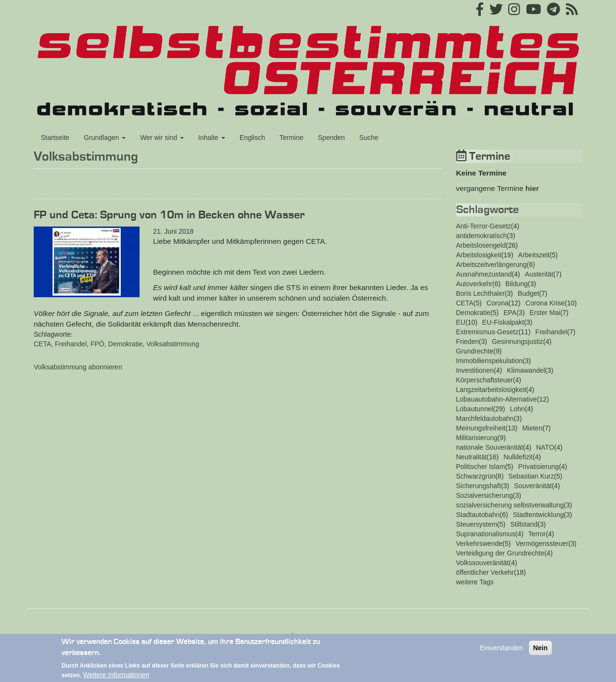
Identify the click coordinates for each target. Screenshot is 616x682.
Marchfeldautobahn (485, 418)
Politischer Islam (481, 467)
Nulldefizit (518, 457)
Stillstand (524, 524)
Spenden (332, 138)
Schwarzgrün (476, 476)
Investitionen (475, 370)
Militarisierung (477, 438)
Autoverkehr (474, 284)
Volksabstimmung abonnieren (78, 367)
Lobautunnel (475, 409)
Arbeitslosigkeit (479, 255)
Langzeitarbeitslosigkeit (491, 390)
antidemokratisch (482, 236)
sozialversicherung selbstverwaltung (510, 505)
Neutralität (472, 457)
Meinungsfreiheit (481, 428)
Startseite (55, 138)
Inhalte (212, 138)
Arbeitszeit (534, 255)
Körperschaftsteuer (485, 380)
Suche (369, 138)
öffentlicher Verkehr (485, 572)
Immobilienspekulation (490, 361)
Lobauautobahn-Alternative (497, 399)
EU (461, 322)
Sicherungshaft (479, 486)
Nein (540, 653)
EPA (510, 313)
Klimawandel (526, 370)
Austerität (539, 274)
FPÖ (97, 344)
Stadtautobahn (478, 515)
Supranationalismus (486, 534)
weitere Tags (475, 582)
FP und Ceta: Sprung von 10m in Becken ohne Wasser (169, 215)
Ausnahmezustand (484, 274)
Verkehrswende (480, 543)
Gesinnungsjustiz (518, 341)
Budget (528, 293)
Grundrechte (475, 351)
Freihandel (71, 344)
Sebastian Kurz (531, 476)
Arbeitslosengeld (481, 245)
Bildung (517, 284)
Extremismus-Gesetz (488, 332)
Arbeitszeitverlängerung (492, 265)
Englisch (252, 138)
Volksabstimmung (173, 344)
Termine (292, 138)
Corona (498, 303)
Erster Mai (545, 313)
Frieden (468, 341)
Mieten (532, 428)
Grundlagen (105, 138)
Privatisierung (539, 467)
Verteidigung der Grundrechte (500, 553)
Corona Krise (545, 303)
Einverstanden (501, 653)
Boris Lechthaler (481, 293)
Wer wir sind (162, 138)
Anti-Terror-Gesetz (484, 226)
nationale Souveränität (490, 447)
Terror (537, 534)
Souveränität (533, 486)
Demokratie (126, 344)
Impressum (308, 635)
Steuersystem (477, 524)
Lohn (517, 409)
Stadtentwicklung (539, 515)
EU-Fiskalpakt (503, 322)
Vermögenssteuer (542, 543)
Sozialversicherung (485, 495)
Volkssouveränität (483, 563)
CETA (42, 344)
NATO (545, 447)
